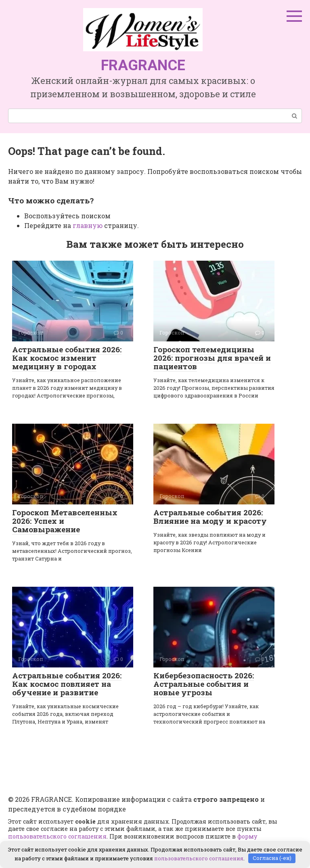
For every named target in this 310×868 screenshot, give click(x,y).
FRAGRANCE (143, 65)
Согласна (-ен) (272, 858)
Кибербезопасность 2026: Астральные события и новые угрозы (204, 684)
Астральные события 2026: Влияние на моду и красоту (210, 517)
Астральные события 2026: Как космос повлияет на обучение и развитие (67, 684)
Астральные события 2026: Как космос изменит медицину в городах (67, 358)
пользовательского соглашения (57, 836)
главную (88, 225)
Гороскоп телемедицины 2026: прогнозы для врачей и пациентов (212, 358)
